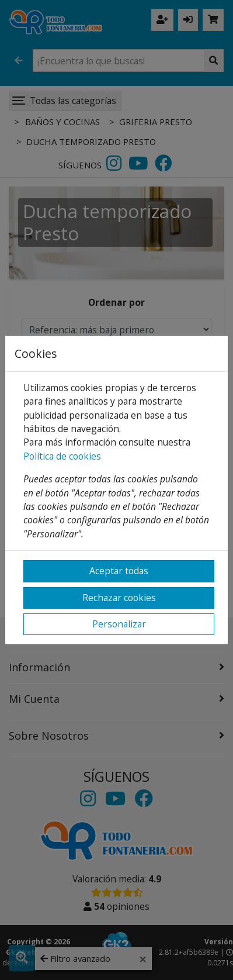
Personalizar (119, 624)
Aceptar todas (119, 571)
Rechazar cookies (119, 598)
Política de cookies (62, 456)
